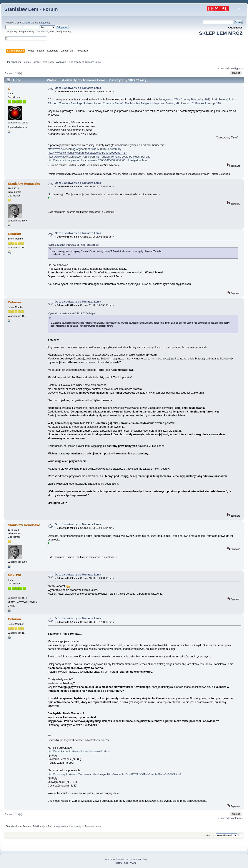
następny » (237, 68)
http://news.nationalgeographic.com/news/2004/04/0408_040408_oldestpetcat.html (98, 160)
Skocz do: (210, 835)
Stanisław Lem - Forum (31, 9)
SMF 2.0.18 (110, 859)
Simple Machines (139, 859)
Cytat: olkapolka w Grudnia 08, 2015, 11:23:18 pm (74, 245)
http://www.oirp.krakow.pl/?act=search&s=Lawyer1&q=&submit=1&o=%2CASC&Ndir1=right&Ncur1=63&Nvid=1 (115, 774)
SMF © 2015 (123, 859)
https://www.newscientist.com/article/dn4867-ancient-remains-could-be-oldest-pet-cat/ (99, 157)
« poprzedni (224, 68)
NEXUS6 (14, 575)
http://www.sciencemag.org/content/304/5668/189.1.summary (85, 149)
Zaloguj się (28, 23)
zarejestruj (44, 23)
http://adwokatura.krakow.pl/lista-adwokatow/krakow (79, 752)
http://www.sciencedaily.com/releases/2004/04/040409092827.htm (87, 153)
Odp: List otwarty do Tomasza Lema (78, 88)
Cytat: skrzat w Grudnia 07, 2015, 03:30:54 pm (72, 313)
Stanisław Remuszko (24, 184)
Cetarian (14, 234)
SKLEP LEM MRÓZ (221, 33)
